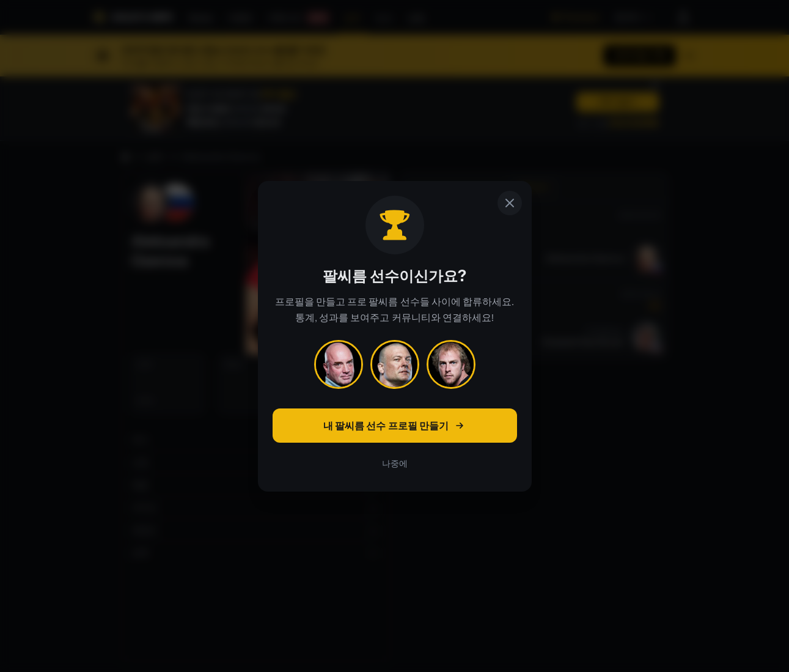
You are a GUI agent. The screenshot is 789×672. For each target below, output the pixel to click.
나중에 (395, 463)
